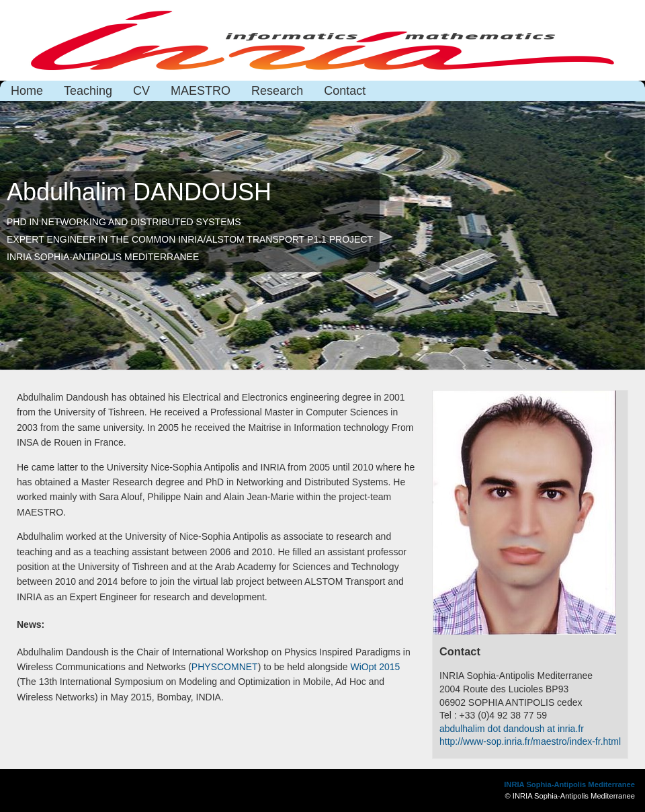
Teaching (88, 91)
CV (141, 91)
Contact (345, 91)
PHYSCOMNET (225, 667)
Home (27, 91)
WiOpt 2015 (375, 667)
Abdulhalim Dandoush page (322, 40)
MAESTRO (201, 91)
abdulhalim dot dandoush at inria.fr (512, 729)
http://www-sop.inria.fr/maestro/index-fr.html (530, 741)
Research (277, 91)
